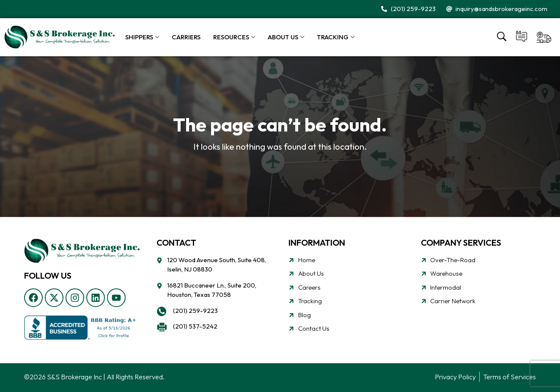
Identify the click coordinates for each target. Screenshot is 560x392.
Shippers (139, 37)
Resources (231, 37)
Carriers (186, 37)
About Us (283, 37)
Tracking (333, 37)
